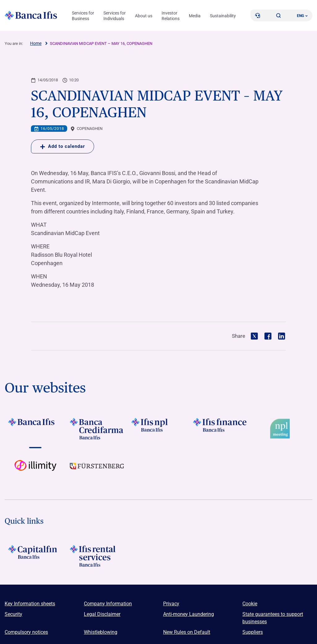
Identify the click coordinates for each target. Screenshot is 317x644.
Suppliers (253, 632)
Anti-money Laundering (189, 614)
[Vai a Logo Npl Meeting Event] (282, 429)
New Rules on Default (187, 632)
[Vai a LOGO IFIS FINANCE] (220, 429)
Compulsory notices (26, 632)
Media (195, 16)
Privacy (171, 604)
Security (13, 614)
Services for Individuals (115, 16)
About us (144, 16)
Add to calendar (63, 146)
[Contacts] (258, 15)
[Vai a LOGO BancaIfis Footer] (35, 429)
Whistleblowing (101, 632)
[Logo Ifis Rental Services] (97, 556)
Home (36, 43)
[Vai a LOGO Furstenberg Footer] (97, 471)
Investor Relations (171, 16)
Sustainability (223, 16)
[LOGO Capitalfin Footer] (35, 556)
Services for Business (83, 16)
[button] (279, 15)
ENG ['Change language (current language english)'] (302, 16)
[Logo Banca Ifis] (31, 15)
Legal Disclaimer (102, 614)
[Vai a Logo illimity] (35, 471)
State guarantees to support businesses (273, 618)
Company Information (108, 604)
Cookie (250, 604)
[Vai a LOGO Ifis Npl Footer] (159, 429)
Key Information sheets (30, 604)
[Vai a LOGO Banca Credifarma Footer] (97, 429)
